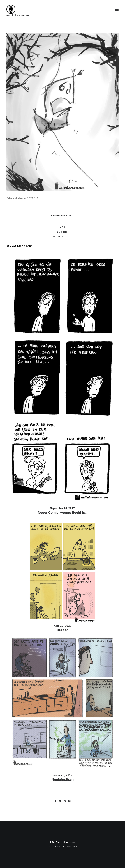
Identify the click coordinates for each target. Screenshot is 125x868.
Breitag (63, 630)
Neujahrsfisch (63, 779)
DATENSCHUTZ (69, 846)
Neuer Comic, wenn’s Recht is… (63, 513)
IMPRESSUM (54, 846)
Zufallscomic (62, 237)
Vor (63, 227)
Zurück (62, 232)
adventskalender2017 (62, 216)
